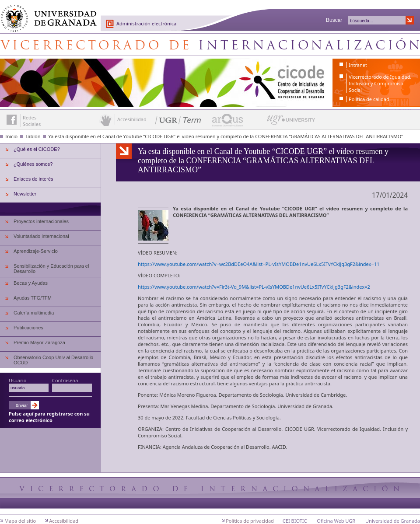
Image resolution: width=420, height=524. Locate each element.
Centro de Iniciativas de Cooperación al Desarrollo (210, 45)
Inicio (11, 136)
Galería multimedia (34, 313)
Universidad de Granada (45, 14)
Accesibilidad (64, 521)
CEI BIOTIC (295, 521)
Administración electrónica (146, 23)
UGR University (291, 122)
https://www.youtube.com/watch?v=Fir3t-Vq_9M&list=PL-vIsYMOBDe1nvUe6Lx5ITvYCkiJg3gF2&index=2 (254, 287)
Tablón (33, 136)
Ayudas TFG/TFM (33, 298)
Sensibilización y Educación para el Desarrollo (51, 269)
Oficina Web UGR (336, 521)
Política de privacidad (250, 521)
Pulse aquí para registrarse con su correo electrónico (49, 417)
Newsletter (25, 194)
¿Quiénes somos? (33, 164)
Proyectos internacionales (41, 221)
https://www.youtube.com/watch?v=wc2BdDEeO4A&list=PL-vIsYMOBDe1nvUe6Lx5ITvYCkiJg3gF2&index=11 (259, 264)
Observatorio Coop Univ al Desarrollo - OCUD (55, 360)
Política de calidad (369, 99)
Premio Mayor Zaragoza (39, 342)
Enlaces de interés (33, 179)
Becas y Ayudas (31, 283)
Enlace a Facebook (12, 120)
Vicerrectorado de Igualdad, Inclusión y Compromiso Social (380, 83)
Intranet (358, 65)
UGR (310, 208)
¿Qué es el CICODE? (37, 149)
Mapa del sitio (20, 521)
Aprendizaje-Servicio (36, 251)
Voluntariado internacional (41, 236)
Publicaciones (28, 328)
